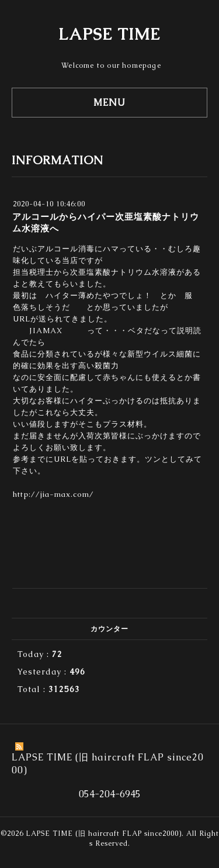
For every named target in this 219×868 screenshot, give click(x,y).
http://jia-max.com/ (53, 494)
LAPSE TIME (109, 34)
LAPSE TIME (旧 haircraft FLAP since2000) (104, 834)
